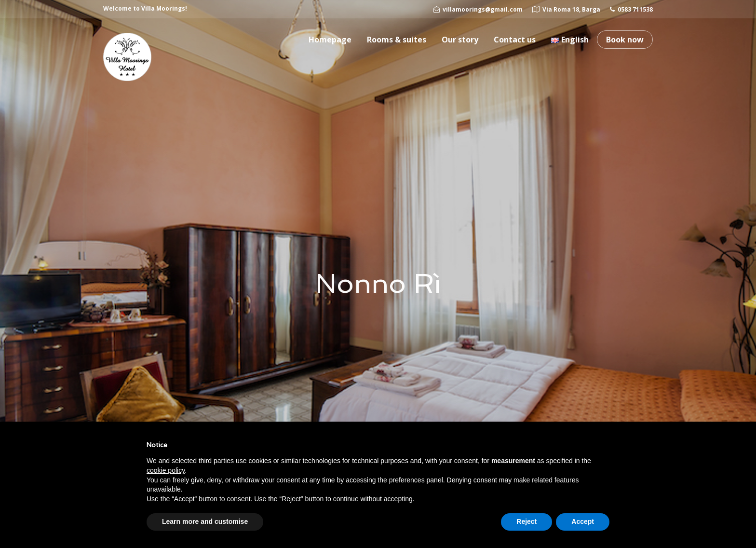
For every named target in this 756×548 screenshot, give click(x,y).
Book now (625, 40)
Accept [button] (583, 521)
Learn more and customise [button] (205, 521)
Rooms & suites (397, 40)
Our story (460, 40)
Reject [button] (526, 521)
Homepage (330, 40)
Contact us (515, 40)
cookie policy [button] (166, 470)
